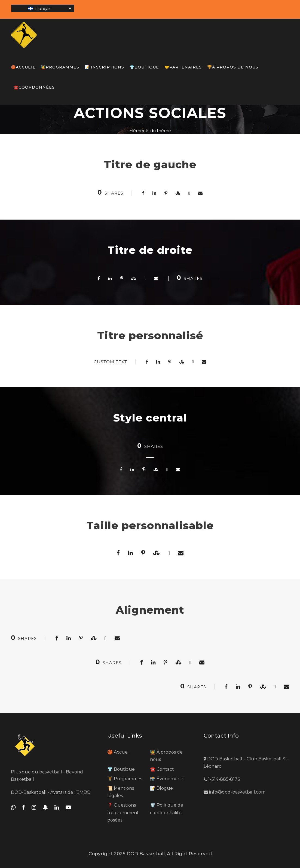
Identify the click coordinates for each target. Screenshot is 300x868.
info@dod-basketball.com (235, 792)
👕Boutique (144, 67)
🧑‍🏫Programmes (60, 67)
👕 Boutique (121, 769)
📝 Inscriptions (104, 67)
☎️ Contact (162, 769)
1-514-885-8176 (222, 779)
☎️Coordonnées (34, 87)
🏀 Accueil (119, 752)
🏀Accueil (23, 67)
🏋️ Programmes (125, 779)
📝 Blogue (161, 788)
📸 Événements (167, 779)
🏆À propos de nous (233, 67)
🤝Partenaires (183, 67)
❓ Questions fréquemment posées (123, 812)
